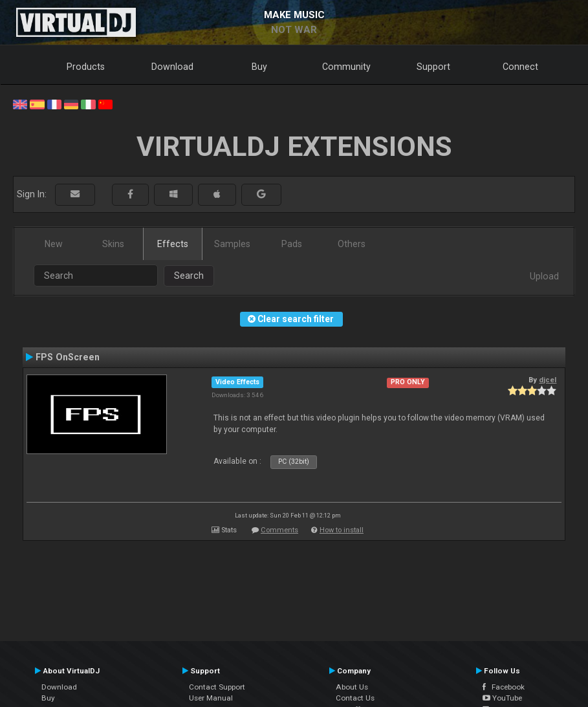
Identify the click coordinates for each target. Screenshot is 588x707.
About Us (352, 687)
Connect (520, 67)
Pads (292, 244)
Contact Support (217, 687)
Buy (259, 67)
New (54, 244)
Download (172, 67)
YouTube (502, 698)
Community (346, 67)
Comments (279, 530)
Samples (232, 244)
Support (433, 67)
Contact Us (355, 698)
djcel (548, 380)
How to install (342, 530)
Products (86, 67)
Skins (113, 244)
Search (189, 276)
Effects (173, 244)
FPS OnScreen (68, 357)
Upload (544, 276)
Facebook (504, 687)
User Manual (211, 698)
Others (352, 244)
